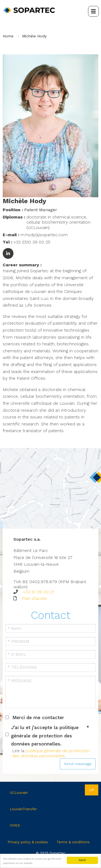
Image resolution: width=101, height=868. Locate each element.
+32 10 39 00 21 (38, 592)
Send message (78, 764)
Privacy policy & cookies (28, 842)
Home (8, 36)
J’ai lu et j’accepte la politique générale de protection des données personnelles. (45, 736)
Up (92, 790)
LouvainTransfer (23, 809)
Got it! (82, 860)
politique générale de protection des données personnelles (51, 753)
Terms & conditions (73, 842)
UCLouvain (19, 793)
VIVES (15, 825)
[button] (50, 125)
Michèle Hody (34, 36)
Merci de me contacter (38, 718)
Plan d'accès (34, 598)
